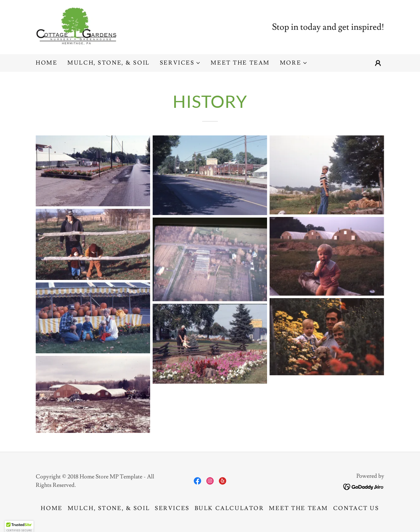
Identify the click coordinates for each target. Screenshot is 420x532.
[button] (180, 63)
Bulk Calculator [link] (229, 508)
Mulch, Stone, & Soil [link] (108, 63)
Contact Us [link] (356, 508)
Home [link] (47, 63)
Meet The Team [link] (240, 63)
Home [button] (52, 508)
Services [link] (172, 508)
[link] (78, 26)
